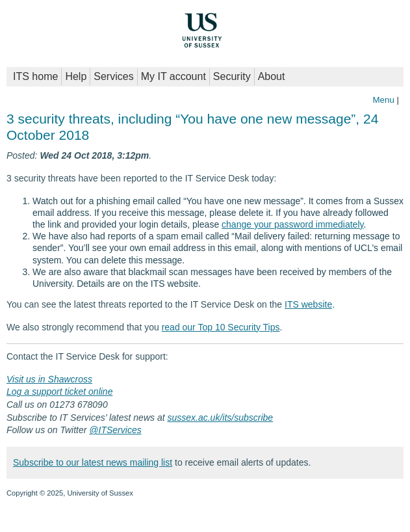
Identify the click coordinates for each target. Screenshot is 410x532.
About (272, 76)
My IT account (173, 76)
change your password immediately (292, 224)
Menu (383, 100)
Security (232, 76)
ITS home (35, 76)
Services (113, 76)
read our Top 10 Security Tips (221, 327)
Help (76, 76)
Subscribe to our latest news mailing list (93, 462)
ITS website (308, 304)
